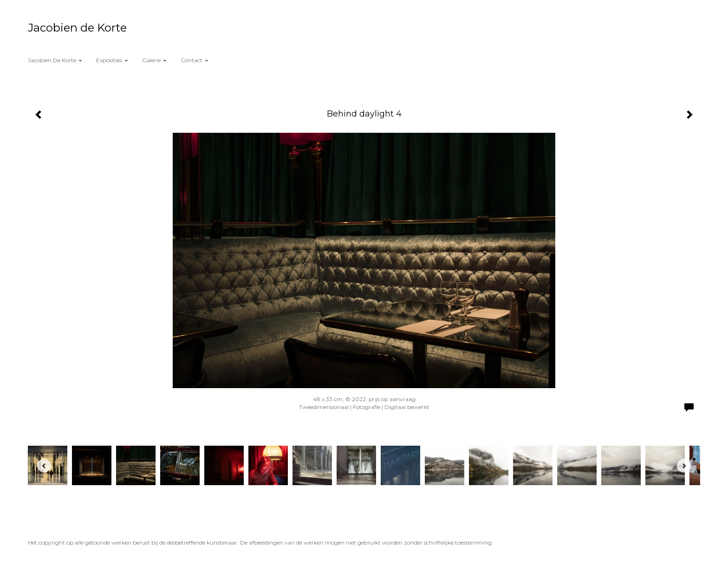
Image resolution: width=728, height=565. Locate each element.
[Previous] (44, 466)
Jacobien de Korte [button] (55, 60)
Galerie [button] (154, 60)
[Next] (684, 466)
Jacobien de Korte (77, 28)
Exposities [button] (112, 60)
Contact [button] (195, 60)
